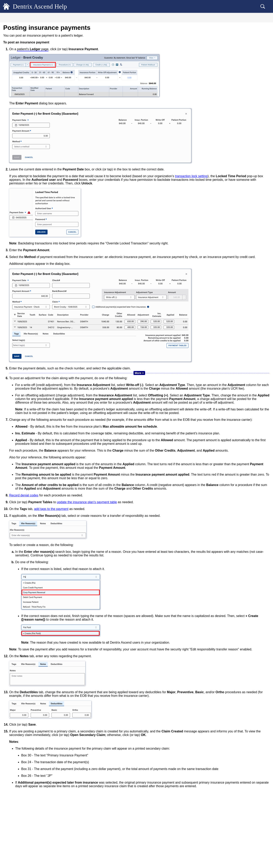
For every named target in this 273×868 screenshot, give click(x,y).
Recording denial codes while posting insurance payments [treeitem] (35, 177)
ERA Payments (19, 202)
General (13, 27)
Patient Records (19, 35)
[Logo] (6, 6)
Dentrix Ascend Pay (22, 215)
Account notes (19, 86)
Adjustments (18, 106)
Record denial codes (91, 535)
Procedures (17, 100)
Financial (14, 56)
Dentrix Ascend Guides (24, 271)
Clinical (13, 49)
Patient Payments (20, 113)
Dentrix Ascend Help (46, 6)
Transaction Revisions (23, 93)
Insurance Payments (22, 119)
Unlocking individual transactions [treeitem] (30, 209)
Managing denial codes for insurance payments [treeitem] (35, 187)
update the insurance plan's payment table (155, 542)
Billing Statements (21, 235)
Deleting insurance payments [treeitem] (30, 152)
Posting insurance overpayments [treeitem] (32, 133)
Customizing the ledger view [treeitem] (27, 70)
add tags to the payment (119, 548)
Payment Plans (19, 222)
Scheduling (15, 42)
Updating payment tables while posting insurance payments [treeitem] (36, 167)
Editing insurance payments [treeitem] (30, 146)
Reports (13, 249)
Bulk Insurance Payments (25, 196)
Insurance (14, 242)
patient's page (100, 49)
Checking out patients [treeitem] (23, 229)
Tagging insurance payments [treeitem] (30, 159)
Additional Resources (23, 278)
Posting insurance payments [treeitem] (31, 126)
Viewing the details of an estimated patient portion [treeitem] (35, 78)
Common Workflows (22, 264)
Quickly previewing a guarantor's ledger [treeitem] (34, 63)
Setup (11, 256)
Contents (32, 18)
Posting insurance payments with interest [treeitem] (37, 139)
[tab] (32, 18)
